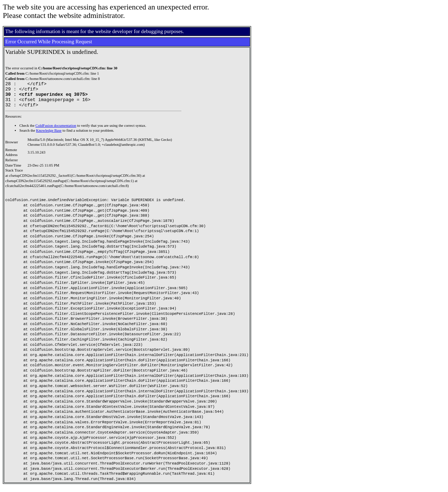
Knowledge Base (49, 136)
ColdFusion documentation (56, 131)
